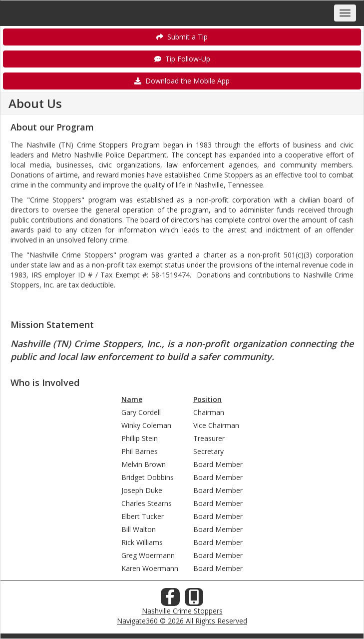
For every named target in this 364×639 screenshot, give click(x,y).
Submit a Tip (182, 37)
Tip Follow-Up (182, 59)
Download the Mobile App (182, 81)
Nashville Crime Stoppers (182, 611)
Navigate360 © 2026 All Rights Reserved (182, 621)
